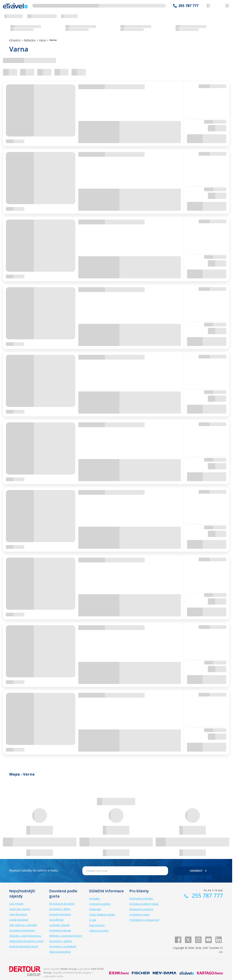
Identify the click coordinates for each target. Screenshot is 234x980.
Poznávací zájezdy (60, 930)
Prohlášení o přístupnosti (144, 920)
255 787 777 (188, 6)
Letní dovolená (18, 914)
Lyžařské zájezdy (59, 925)
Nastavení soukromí (141, 909)
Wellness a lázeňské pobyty (66, 936)
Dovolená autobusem (22, 930)
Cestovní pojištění (100, 904)
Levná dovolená (19, 920)
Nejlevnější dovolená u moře (26, 941)
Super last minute (20, 909)
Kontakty (95, 898)
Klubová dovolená (60, 952)
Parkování (95, 909)
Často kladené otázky (102, 915)
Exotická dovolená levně (24, 946)
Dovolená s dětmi (60, 909)
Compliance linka (139, 915)
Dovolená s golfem (61, 941)
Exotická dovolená (60, 914)
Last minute (16, 904)
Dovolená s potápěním (63, 946)
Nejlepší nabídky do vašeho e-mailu (34, 870)
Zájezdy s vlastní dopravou (25, 936)
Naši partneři (97, 925)
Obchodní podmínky (141, 898)
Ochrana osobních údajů (144, 904)
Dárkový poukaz (99, 931)
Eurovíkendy (56, 920)
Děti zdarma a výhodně (23, 925)
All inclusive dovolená (62, 904)
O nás (93, 920)
